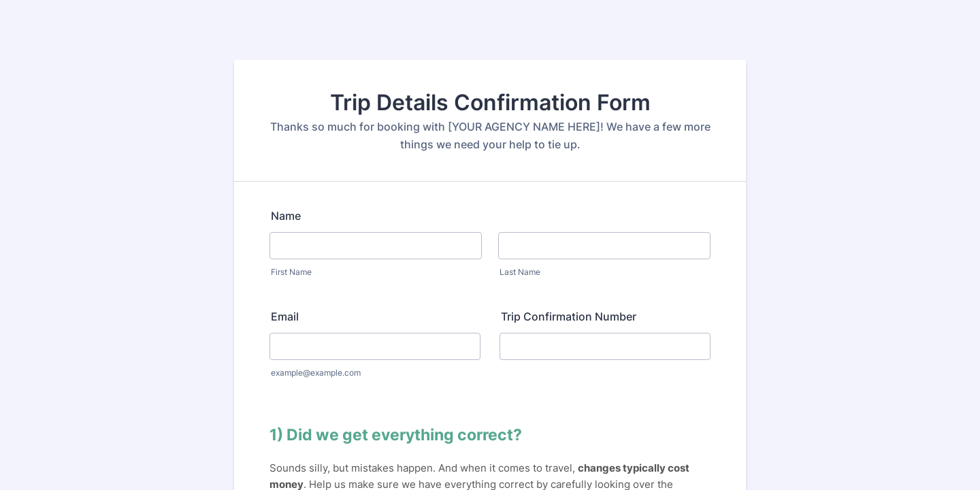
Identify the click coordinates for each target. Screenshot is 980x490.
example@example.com (316, 373)
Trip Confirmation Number (569, 316)
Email (285, 316)
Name (286, 216)
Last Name (520, 272)
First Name (291, 272)
